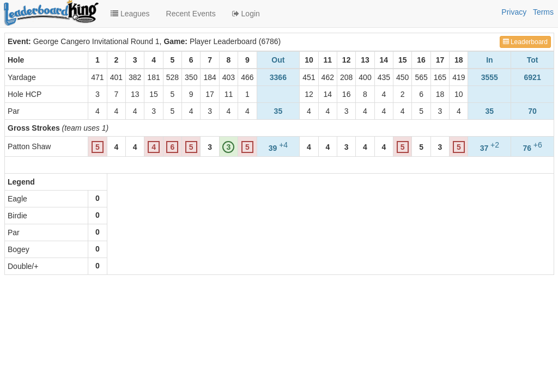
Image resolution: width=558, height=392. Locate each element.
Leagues (130, 14)
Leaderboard (525, 42)
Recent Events (191, 14)
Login (246, 14)
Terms (543, 12)
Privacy (514, 12)
